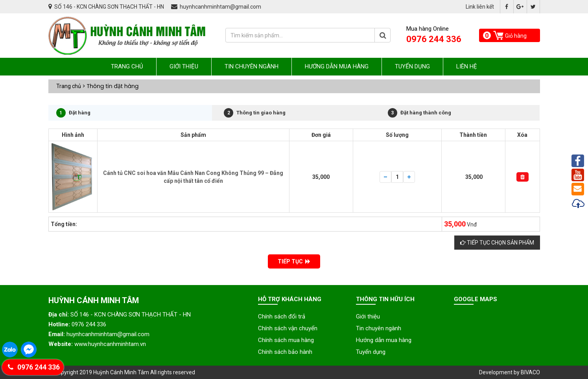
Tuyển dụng (412, 66)
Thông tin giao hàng (255, 113)
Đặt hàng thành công (419, 113)
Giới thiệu (184, 66)
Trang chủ (127, 66)
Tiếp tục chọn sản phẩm (497, 243)
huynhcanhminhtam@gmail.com (216, 7)
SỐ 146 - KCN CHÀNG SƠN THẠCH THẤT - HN (107, 7)
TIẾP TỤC (294, 261)
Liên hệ (467, 66)
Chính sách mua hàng (286, 340)
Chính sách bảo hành (285, 352)
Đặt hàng (73, 113)
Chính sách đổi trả (282, 316)
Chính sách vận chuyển (288, 328)
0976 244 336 (34, 367)
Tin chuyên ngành (252, 66)
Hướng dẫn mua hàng (337, 66)
